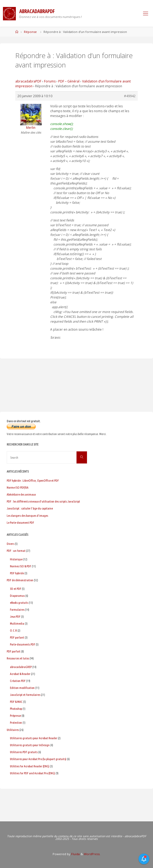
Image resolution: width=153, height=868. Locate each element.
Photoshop (16, 709)
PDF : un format (16, 551)
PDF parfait (14, 651)
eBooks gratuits (19, 603)
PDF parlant (17, 637)
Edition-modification (22, 688)
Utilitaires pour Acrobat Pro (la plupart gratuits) (38, 759)
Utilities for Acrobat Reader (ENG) (30, 766)
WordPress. (92, 854)
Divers (10, 544)
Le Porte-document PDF (20, 522)
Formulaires (17, 610)
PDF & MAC (16, 702)
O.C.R (13, 630)
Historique (16, 559)
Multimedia (17, 623)
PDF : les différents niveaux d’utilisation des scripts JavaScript (43, 501)
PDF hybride (17, 573)
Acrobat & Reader (20, 674)
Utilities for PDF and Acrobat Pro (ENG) (32, 773)
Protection (16, 722)
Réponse (30, 32)
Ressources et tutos (18, 658)
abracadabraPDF (28, 81)
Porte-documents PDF (23, 644)
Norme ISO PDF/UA (18, 487)
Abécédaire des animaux (21, 494)
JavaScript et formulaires (25, 695)
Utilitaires (13, 730)
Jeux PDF (15, 616)
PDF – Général (69, 81)
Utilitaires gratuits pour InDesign (30, 745)
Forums (50, 81)
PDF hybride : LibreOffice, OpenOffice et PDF (33, 480)
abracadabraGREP (21, 667)
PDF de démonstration (20, 580)
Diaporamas (17, 596)
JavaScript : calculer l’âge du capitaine (30, 508)
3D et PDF (16, 589)
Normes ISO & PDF (21, 566)
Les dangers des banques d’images (27, 516)
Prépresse (15, 716)
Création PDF (18, 681)
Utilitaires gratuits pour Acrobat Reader (34, 738)
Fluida (75, 854)
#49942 (130, 96)
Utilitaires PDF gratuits (24, 752)
